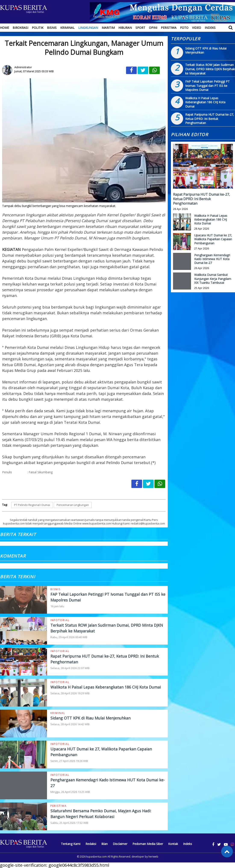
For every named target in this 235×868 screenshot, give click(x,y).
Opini (153, 28)
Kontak (173, 844)
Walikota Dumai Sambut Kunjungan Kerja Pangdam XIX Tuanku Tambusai (213, 279)
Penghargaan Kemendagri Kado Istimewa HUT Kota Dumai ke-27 (212, 259)
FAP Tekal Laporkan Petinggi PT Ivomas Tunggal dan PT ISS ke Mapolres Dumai (207, 86)
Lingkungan (88, 28)
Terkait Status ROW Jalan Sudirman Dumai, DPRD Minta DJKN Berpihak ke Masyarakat (210, 69)
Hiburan (125, 28)
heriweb (153, 857)
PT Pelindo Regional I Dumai (32, 505)
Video (197, 28)
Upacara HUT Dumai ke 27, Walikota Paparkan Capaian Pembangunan (213, 239)
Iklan (104, 844)
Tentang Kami (71, 844)
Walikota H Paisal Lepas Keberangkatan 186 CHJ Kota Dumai (106, 687)
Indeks (210, 28)
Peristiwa (169, 28)
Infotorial (60, 620)
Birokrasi (20, 28)
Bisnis (52, 28)
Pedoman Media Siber (148, 844)
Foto (184, 28)
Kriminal (67, 28)
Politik (38, 28)
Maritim (108, 28)
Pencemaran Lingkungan (73, 505)
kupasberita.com (97, 857)
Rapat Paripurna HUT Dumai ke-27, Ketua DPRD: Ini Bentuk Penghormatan (210, 119)
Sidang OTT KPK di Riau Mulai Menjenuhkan (90, 718)
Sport (140, 28)
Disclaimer (120, 844)
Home (4, 28)
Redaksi (91, 844)
